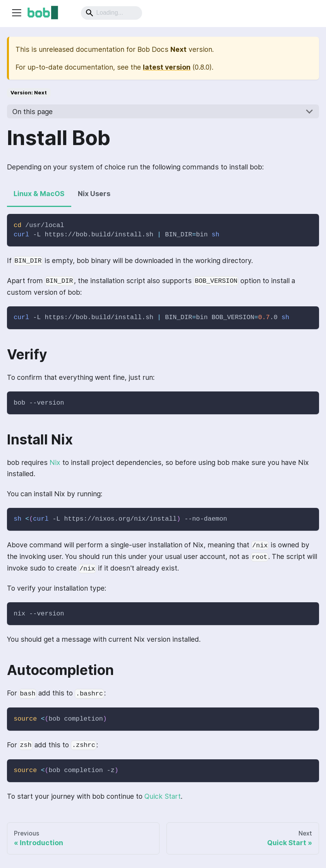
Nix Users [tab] (94, 194)
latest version (167, 67)
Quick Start (163, 796)
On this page (33, 112)
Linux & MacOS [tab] (39, 194)
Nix (55, 462)
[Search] (112, 13)
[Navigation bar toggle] (17, 13)
